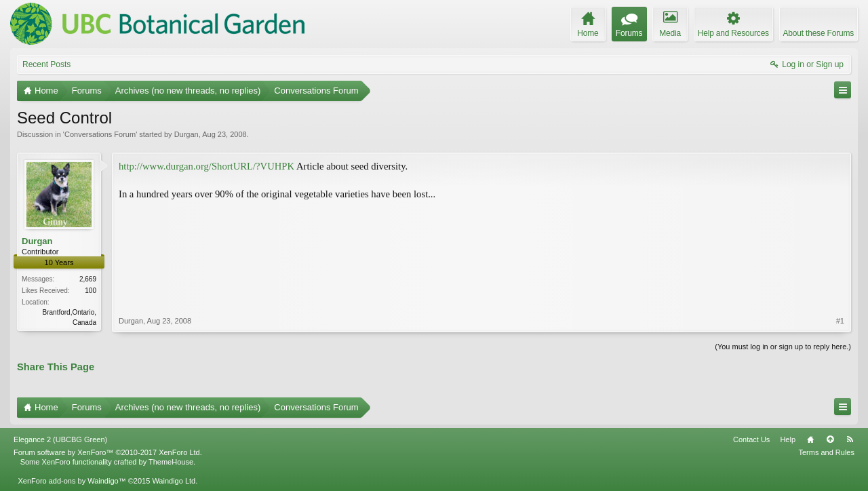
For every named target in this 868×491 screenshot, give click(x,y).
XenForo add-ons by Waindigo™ (72, 481)
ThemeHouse (171, 462)
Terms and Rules (826, 452)
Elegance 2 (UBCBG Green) (60, 439)
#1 (840, 321)
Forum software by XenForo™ (108, 452)
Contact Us (751, 439)
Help (788, 439)
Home (810, 439)
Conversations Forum (100, 134)
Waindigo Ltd (174, 481)
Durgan (186, 134)
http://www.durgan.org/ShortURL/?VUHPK (206, 166)
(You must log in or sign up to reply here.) (783, 347)
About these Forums (818, 33)
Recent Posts (46, 64)
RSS (850, 439)
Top (830, 439)
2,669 (88, 279)
